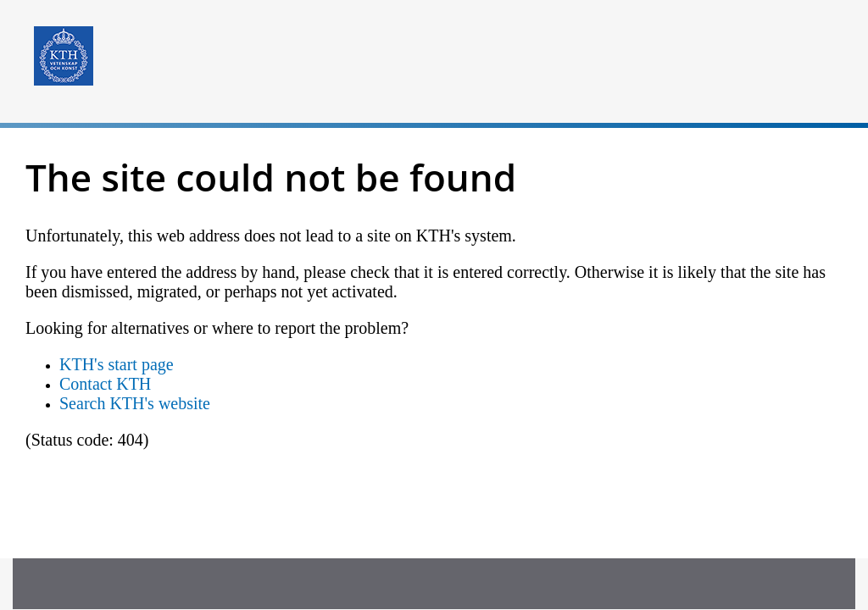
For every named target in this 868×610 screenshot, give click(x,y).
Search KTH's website (135, 403)
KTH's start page (117, 364)
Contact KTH (105, 384)
